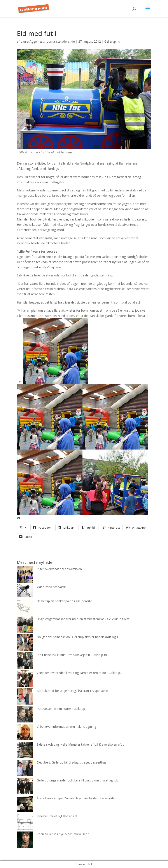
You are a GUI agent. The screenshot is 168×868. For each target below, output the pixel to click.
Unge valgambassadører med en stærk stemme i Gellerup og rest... (84, 619)
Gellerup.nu (112, 41)
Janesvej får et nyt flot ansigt (57, 816)
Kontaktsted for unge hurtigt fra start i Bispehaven (72, 691)
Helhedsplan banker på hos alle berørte (64, 601)
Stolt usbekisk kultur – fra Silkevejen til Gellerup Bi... (73, 655)
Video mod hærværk (51, 587)
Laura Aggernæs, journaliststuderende (48, 41)
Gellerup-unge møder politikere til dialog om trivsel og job (77, 780)
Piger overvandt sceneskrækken (59, 569)
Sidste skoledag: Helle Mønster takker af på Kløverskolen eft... (80, 744)
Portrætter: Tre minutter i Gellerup (61, 709)
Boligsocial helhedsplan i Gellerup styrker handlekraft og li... (78, 637)
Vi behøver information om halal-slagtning (66, 727)
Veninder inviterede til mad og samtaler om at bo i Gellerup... (79, 673)
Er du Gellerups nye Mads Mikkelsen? (63, 834)
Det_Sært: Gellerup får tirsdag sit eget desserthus (72, 762)
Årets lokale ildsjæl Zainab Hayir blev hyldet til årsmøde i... (77, 798)
